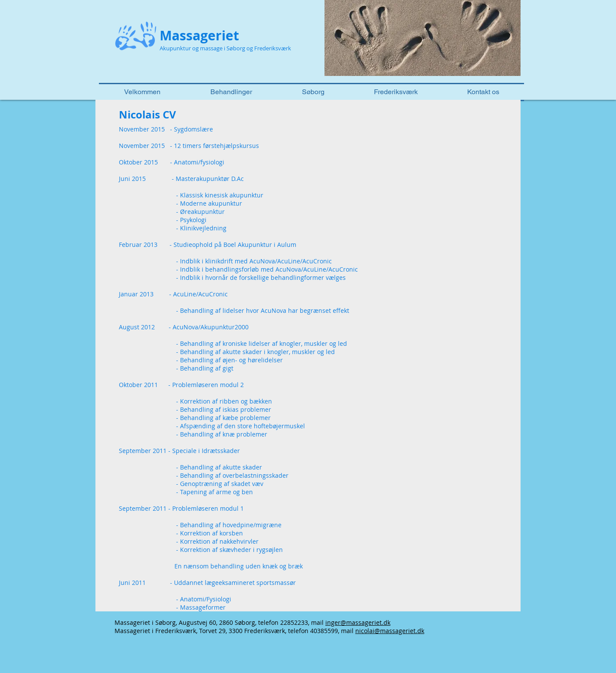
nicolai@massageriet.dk (390, 631)
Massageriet (199, 35)
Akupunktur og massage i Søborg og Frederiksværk (225, 48)
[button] (423, 38)
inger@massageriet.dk (358, 622)
